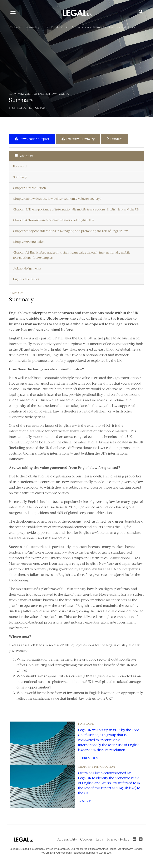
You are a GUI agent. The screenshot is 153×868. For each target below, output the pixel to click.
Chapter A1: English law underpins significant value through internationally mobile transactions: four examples (72, 255)
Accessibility (67, 840)
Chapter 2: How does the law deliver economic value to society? (57, 199)
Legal (100, 840)
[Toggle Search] (141, 12)
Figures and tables (122, 27)
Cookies (86, 840)
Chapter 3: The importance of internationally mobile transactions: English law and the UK (76, 210)
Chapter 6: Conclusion (29, 242)
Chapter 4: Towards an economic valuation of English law (54, 220)
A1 (73, 27)
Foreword (16, 27)
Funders (115, 139)
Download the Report (32, 139)
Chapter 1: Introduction (30, 188)
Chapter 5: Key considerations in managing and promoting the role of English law (70, 231)
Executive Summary (78, 139)
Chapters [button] (24, 156)
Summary (32, 27)
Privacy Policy (118, 840)
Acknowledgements (92, 27)
